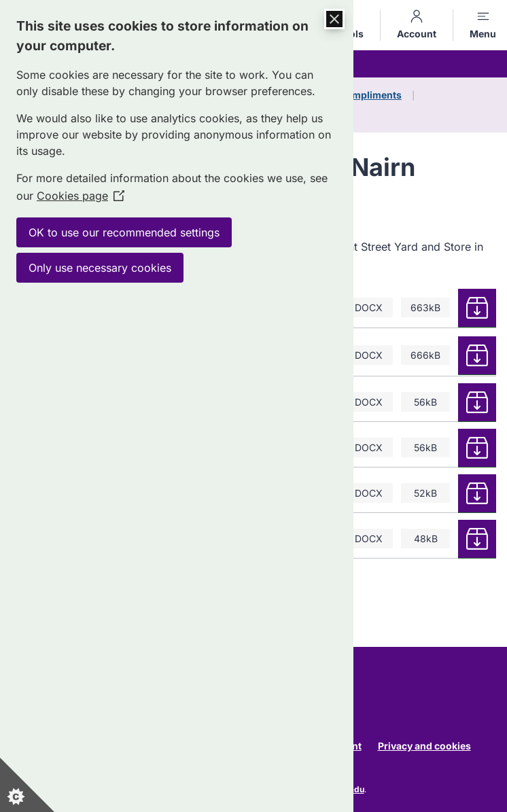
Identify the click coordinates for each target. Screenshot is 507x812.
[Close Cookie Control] (334, 19)
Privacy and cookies (424, 746)
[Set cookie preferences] (27, 785)
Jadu (354, 789)
